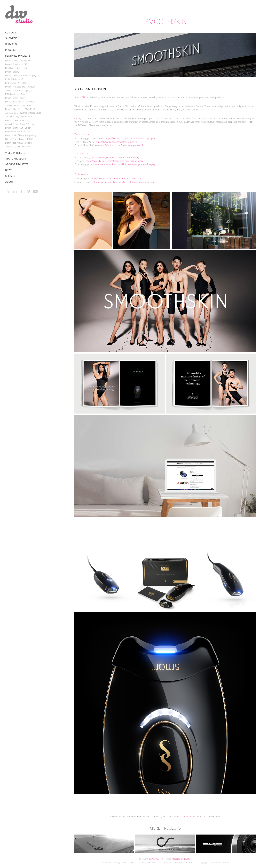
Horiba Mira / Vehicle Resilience (20, 102)
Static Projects (16, 159)
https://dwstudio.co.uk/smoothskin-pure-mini (121, 145)
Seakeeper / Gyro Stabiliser (18, 146)
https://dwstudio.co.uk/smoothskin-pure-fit (116, 142)
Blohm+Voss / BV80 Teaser (18, 131)
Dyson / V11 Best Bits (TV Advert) (21, 87)
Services (11, 44)
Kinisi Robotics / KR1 (15, 79)
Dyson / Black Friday (15, 98)
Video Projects (15, 153)
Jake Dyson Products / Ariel (18, 105)
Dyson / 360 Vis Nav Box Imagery (21, 75)
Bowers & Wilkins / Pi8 (16, 64)
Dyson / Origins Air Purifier (18, 128)
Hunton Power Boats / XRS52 (19, 139)
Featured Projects (18, 56)
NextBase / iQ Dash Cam (17, 68)
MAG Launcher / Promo (16, 94)
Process (11, 50)
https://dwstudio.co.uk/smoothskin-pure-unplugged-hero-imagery (124, 164)
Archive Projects (17, 164)
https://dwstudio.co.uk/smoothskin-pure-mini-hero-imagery (114, 161)
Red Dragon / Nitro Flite (16, 83)
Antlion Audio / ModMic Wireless (20, 117)
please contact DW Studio (186, 816)
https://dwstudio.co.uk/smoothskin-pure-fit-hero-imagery (112, 157)
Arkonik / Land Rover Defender (20, 124)
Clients (10, 176)
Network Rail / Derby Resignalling (21, 135)
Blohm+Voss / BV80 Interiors (18, 143)
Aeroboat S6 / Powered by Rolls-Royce (23, 113)
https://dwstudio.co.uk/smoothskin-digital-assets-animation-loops (124, 182)
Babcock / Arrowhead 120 (17, 120)
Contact (11, 33)
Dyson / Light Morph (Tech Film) (20, 109)
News (9, 170)
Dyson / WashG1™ (13, 72)
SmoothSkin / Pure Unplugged (19, 90)
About (9, 182)
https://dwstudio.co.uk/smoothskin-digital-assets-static (117, 178)
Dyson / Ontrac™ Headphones (19, 60)
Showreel (12, 38)
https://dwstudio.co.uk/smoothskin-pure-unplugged (130, 138)
